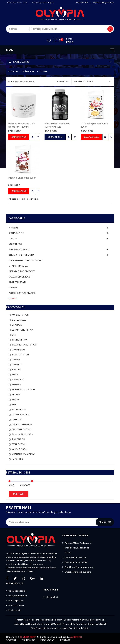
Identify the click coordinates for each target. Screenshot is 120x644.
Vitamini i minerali (18, 266)
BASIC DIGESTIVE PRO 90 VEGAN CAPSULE (57, 125)
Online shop (28, 640)
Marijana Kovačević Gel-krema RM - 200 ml (21, 125)
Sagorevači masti (19, 250)
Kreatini (13, 239)
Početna (13, 71)
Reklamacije (15, 610)
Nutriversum (19, 409)
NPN (14, 404)
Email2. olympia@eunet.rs (78, 572)
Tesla (15, 375)
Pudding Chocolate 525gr (22, 178)
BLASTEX (16, 370)
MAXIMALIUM (18, 350)
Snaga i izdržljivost (20, 277)
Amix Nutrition (20, 315)
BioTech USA (19, 320)
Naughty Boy (19, 449)
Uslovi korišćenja (17, 591)
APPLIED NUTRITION (22, 429)
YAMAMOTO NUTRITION (24, 345)
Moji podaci (52, 597)
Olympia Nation (21, 414)
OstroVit (17, 419)
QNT (14, 335)
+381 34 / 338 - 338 (17, 2)
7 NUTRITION (18, 439)
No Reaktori (16, 244)
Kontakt (65, 640)
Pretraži (18, 494)
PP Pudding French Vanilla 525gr (95, 125)
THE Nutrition (20, 340)
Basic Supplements (22, 434)
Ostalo (43, 71)
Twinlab (16, 385)
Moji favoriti (82, 2)
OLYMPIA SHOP (28, 637)
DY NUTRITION (19, 444)
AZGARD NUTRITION (22, 424)
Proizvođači (48, 640)
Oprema (13, 288)
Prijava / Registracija (104, 2)
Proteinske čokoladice (22, 293)
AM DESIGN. (76, 637)
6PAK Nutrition (20, 355)
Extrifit (16, 394)
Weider (16, 399)
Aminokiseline (16, 233)
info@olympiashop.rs (43, 2)
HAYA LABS (17, 459)
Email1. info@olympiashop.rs (79, 567)
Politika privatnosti (18, 596)
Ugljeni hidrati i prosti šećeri (25, 260)
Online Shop (29, 71)
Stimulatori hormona (21, 255)
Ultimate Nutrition (23, 330)
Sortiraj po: (62, 81)
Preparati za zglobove (22, 271)
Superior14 (18, 380)
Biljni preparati (17, 282)
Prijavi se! (105, 522)
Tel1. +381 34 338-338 (75, 557)
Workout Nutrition (23, 390)
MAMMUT (17, 365)
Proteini (13, 228)
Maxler (16, 360)
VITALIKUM (17, 325)
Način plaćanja (16, 605)
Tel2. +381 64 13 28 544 (76, 562)
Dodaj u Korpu (55, 137)
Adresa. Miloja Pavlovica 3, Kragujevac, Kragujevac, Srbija (78, 548)
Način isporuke (16, 601)
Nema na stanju (19, 137)
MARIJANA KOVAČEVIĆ (23, 454)
